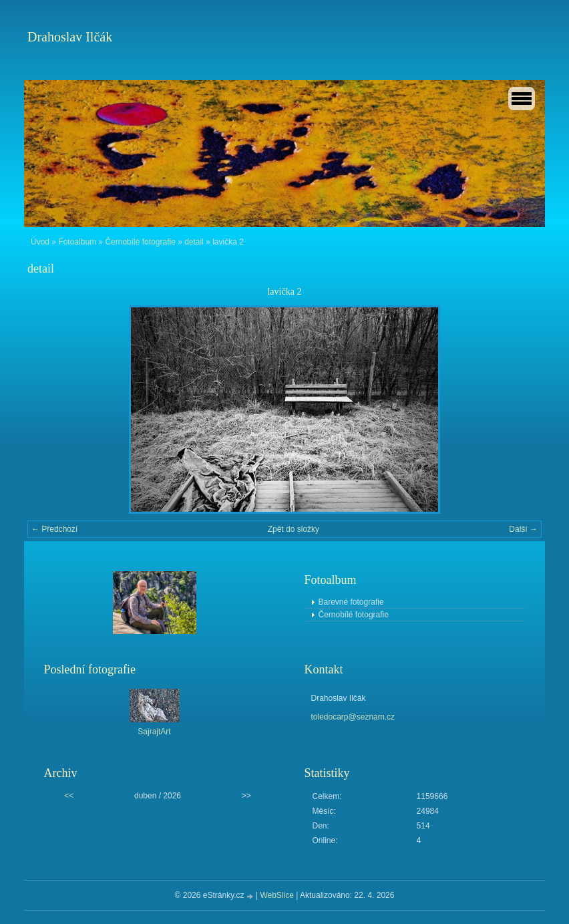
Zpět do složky (294, 529)
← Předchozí (54, 529)
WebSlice (276, 895)
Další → (523, 529)
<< (69, 796)
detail (194, 242)
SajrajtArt (154, 732)
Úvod (40, 242)
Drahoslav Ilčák (70, 37)
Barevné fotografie (351, 602)
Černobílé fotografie (140, 242)
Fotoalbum (77, 242)
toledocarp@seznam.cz (353, 717)
